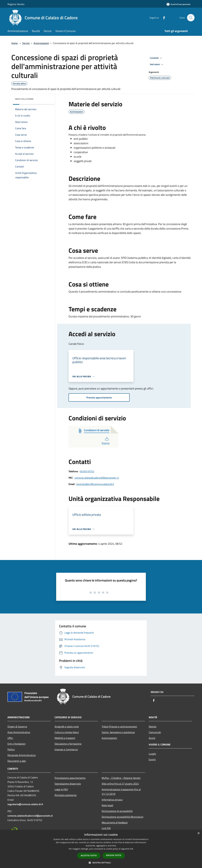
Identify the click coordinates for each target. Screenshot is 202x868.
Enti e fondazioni (17, 744)
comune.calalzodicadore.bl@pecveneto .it (97, 478)
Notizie (153, 726)
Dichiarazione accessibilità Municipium (122, 817)
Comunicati (155, 732)
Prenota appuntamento (99, 397)
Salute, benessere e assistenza (118, 732)
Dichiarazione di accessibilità (117, 811)
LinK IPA (106, 828)
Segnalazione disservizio (68, 784)
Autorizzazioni (41, 43)
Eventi (152, 759)
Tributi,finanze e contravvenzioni (119, 726)
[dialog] (101, 849)
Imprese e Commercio (66, 749)
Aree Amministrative (19, 732)
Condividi (156, 58)
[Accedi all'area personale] (178, 4)
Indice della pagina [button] (24, 99)
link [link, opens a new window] (132, 849)
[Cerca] (191, 18)
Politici (11, 749)
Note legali (107, 805)
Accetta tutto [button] (89, 856)
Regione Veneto (16, 4)
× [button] (198, 833)
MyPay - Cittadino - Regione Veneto (121, 778)
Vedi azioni (157, 64)
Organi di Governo (17, 726)
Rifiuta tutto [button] (114, 855)
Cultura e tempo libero (67, 732)
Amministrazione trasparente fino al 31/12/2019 (121, 792)
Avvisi (152, 738)
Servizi (26, 43)
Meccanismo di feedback (115, 822)
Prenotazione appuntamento (70, 778)
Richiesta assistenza (66, 795)
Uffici (10, 738)
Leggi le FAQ (61, 789)
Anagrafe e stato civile (67, 726)
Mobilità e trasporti (65, 738)
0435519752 (87, 471)
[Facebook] (162, 18)
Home (14, 43)
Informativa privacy (112, 800)
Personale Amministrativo (22, 755)
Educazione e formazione (68, 744)
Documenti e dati (17, 761)
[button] (101, 863)
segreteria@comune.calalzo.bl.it (25, 804)
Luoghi (152, 754)
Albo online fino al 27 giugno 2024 (120, 784)
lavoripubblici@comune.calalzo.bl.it (95, 484)
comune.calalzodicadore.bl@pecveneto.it (30, 816)
